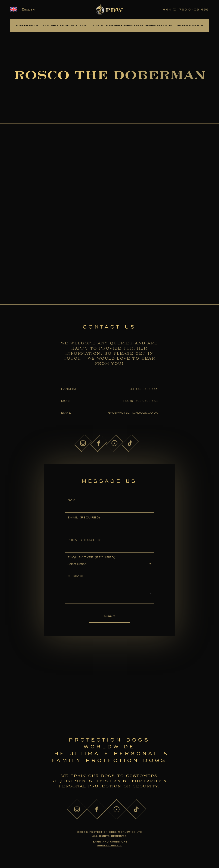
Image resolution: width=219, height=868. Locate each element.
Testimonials (148, 25)
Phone (85, 540)
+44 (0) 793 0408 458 (186, 9)
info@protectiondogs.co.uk (132, 413)
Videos (183, 25)
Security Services (123, 25)
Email (84, 517)
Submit (109, 616)
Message (76, 576)
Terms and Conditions (110, 842)
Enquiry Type (92, 557)
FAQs (200, 25)
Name (73, 500)
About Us (31, 25)
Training (166, 25)
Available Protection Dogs (65, 25)
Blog (192, 25)
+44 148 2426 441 (143, 389)
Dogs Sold (100, 25)
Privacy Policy (110, 845)
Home (19, 25)
